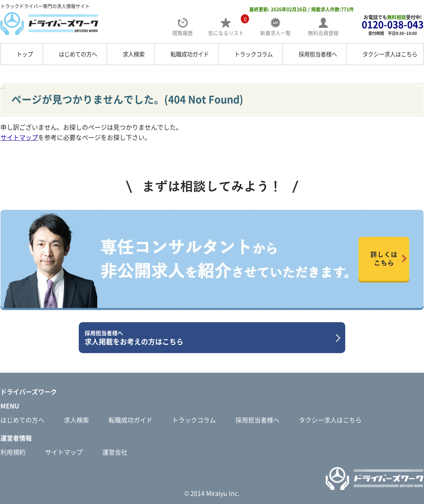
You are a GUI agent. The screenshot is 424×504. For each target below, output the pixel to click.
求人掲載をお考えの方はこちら (209, 338)
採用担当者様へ (318, 54)
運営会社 (115, 452)
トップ (25, 54)
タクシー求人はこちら (390, 54)
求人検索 (134, 54)
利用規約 (13, 452)
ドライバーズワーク (29, 392)
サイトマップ (19, 137)
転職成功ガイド (190, 54)
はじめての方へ (78, 54)
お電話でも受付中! (393, 25)
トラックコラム (254, 54)
